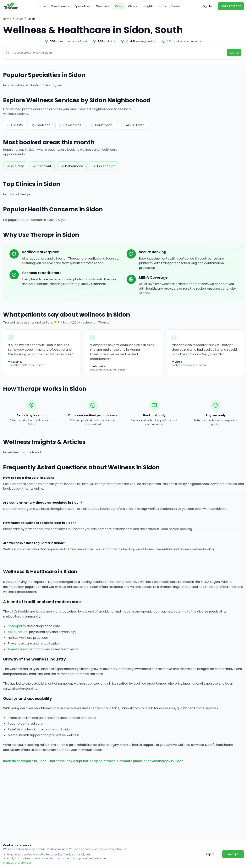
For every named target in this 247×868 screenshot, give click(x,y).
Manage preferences (17, 863)
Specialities (83, 6)
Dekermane (70, 125)
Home (42, 6)
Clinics (133, 6)
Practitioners (60, 6)
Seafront (41, 125)
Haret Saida (101, 125)
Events (176, 6)
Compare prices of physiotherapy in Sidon (150, 761)
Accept (233, 854)
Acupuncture (18, 632)
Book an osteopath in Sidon (25, 761)
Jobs (162, 6)
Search (234, 53)
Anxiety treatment (22, 649)
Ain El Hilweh (133, 125)
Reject (210, 854)
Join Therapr (231, 6)
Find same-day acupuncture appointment (82, 761)
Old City (15, 125)
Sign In (207, 6)
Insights (148, 6)
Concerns (103, 6)
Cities (119, 6)
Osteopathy (17, 626)
